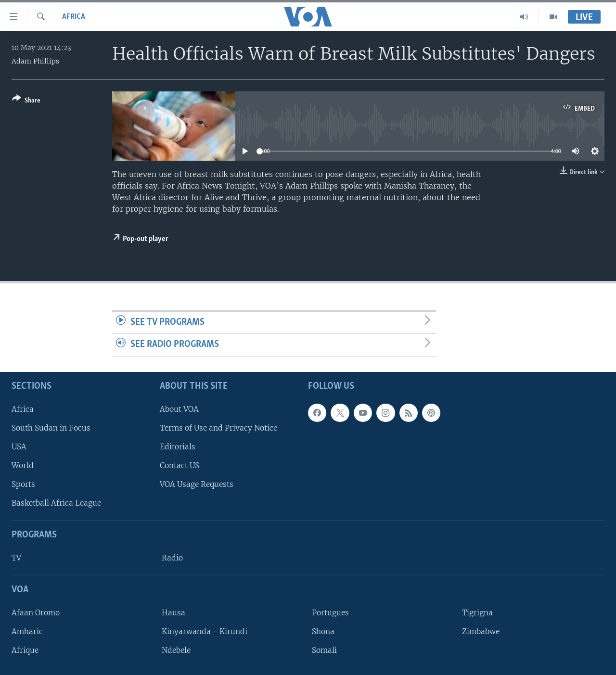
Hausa (173, 613)
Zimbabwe (481, 631)
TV (16, 558)
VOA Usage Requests (197, 484)
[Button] (26, 101)
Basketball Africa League (56, 503)
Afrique (25, 650)
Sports (23, 484)
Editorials (178, 447)
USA (19, 447)
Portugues (330, 613)
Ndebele (176, 650)
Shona (323, 631)
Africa (74, 17)
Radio (172, 558)
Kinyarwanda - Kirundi (205, 631)
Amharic (27, 631)
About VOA (179, 409)
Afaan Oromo (36, 613)
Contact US (180, 465)
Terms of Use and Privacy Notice (218, 428)
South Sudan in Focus (51, 428)
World (23, 465)
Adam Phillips (35, 61)
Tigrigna (477, 613)
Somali (324, 650)
